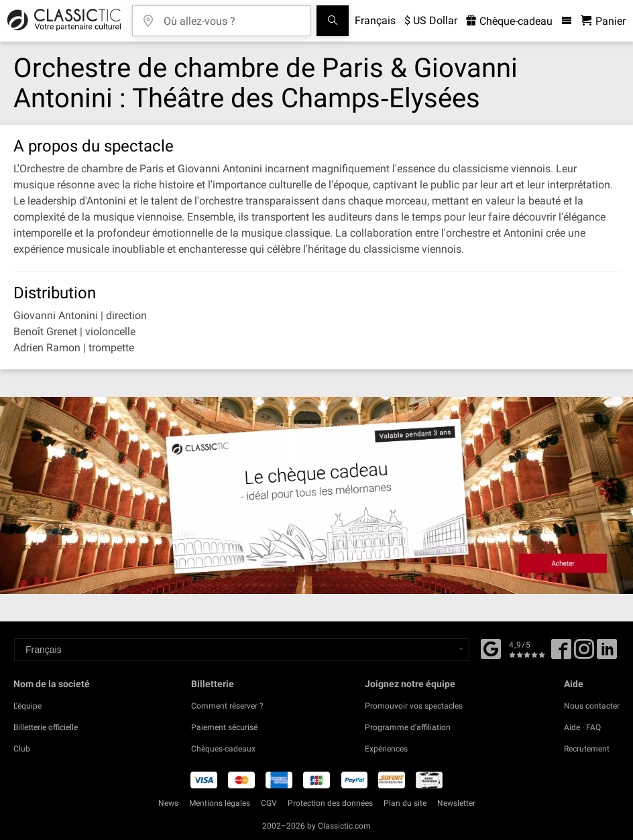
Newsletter (456, 803)
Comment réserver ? (227, 706)
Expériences (386, 749)
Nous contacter (592, 706)
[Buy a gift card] (316, 495)
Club (22, 749)
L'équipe (27, 706)
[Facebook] (491, 648)
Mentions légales (220, 803)
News (168, 803)
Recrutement (587, 749)
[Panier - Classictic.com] (603, 21)
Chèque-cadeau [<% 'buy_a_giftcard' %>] (509, 21)
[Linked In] (607, 654)
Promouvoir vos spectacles (414, 706)
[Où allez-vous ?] (231, 16)
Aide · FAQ (582, 727)
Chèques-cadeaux (223, 749)
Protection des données (330, 803)
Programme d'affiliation (408, 727)
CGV (269, 803)
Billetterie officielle (46, 727)
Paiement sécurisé (224, 727)
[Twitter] (584, 654)
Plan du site (405, 803)
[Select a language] (242, 650)
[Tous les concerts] (333, 21)
